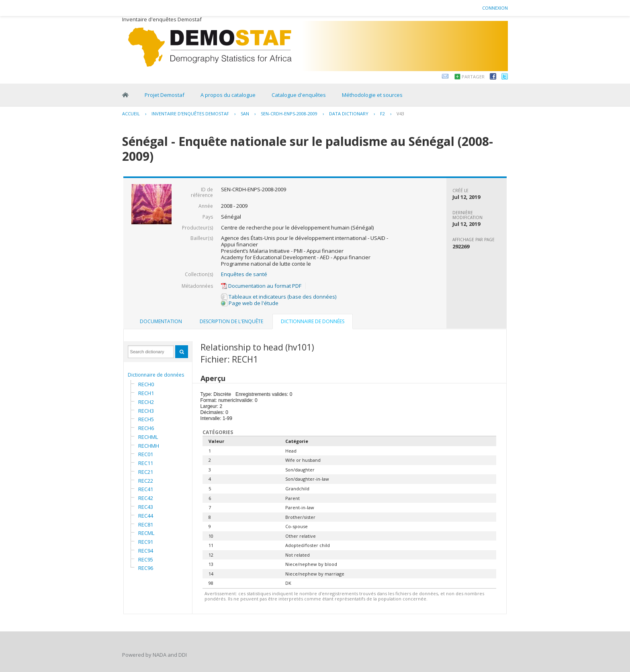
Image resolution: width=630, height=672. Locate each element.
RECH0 (146, 384)
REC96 (146, 568)
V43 (400, 114)
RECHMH (149, 446)
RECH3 (146, 411)
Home (125, 95)
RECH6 (146, 428)
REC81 (146, 524)
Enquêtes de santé (244, 274)
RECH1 (146, 393)
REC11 (146, 463)
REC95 (146, 559)
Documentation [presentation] (161, 321)
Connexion (495, 8)
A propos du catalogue (228, 95)
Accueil (131, 114)
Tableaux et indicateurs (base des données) (279, 297)
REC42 (146, 498)
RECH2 (146, 402)
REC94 (146, 551)
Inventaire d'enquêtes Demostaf (190, 114)
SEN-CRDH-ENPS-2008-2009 (289, 114)
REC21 (146, 472)
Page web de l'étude (250, 303)
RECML (146, 533)
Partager (473, 77)
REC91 (146, 542)
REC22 (146, 481)
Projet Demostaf (165, 95)
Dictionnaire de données (156, 375)
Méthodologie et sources (372, 95)
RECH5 (146, 419)
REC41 (146, 489)
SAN (245, 114)
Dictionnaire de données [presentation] (313, 321)
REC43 (146, 507)
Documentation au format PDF (261, 286)
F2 (382, 114)
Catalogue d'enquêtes (299, 95)
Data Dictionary (349, 114)
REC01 (146, 454)
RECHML (148, 437)
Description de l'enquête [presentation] (231, 321)
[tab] (161, 322)
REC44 (146, 516)
